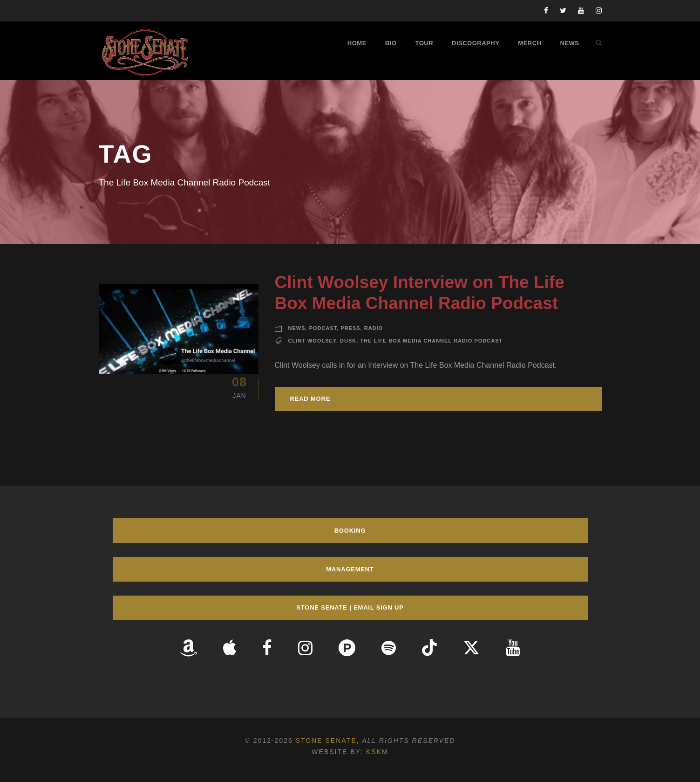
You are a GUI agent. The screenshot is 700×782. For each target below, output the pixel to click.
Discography (476, 43)
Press (350, 328)
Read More (310, 399)
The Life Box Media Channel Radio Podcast (431, 341)
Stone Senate (326, 741)
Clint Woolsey (312, 341)
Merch (530, 43)
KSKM (377, 752)
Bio (391, 43)
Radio (374, 328)
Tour (424, 43)
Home (357, 43)
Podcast (323, 328)
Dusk (348, 341)
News (570, 43)
